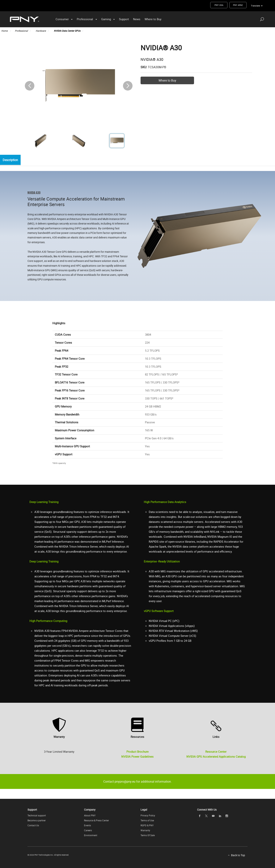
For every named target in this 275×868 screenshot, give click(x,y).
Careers (88, 830)
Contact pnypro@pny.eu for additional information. (137, 781)
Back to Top (238, 855)
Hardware (41, 31)
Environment (91, 835)
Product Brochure (137, 752)
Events (87, 825)
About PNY (90, 815)
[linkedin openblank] (220, 816)
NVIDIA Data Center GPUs (67, 31)
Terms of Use (147, 820)
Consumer (62, 19)
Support (124, 19)
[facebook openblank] (200, 816)
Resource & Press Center (96, 820)
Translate (256, 6)
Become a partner (37, 820)
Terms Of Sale (148, 835)
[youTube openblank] (213, 816)
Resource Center (216, 752)
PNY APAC (238, 5)
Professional (85, 19)
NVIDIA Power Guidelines (137, 756)
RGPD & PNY (147, 825)
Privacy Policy (148, 815)
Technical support (37, 815)
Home (5, 31)
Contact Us (33, 825)
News (137, 19)
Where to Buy (153, 19)
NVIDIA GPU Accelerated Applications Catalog (216, 756)
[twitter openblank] (206, 816)
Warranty (145, 830)
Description (11, 160)
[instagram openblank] (227, 816)
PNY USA (219, 5)
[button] (128, 86)
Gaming (106, 19)
